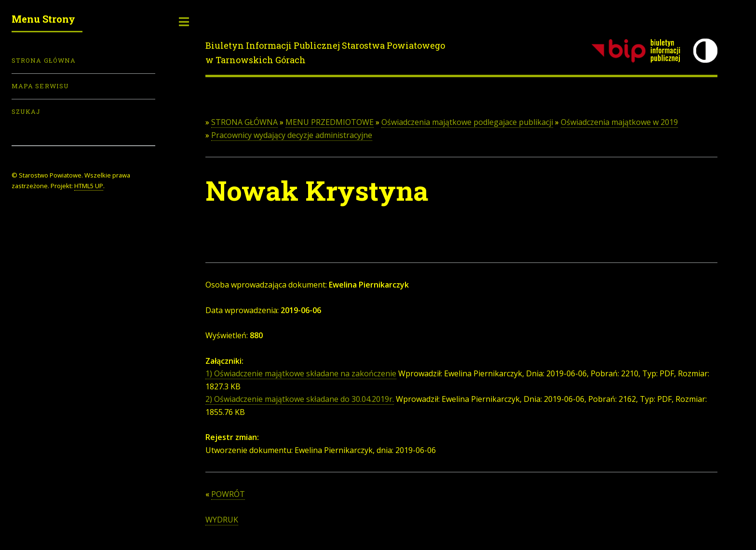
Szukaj (26, 111)
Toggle (184, 22)
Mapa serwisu (40, 86)
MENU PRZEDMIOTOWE (330, 122)
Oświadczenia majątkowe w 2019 (619, 122)
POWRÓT (228, 494)
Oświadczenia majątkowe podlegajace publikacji (467, 122)
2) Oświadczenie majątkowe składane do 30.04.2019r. (300, 399)
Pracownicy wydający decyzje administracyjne (292, 135)
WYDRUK (222, 520)
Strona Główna (44, 60)
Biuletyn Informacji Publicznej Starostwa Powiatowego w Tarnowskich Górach (325, 53)
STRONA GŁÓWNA (244, 122)
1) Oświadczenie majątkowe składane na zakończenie (301, 373)
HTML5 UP (89, 186)
